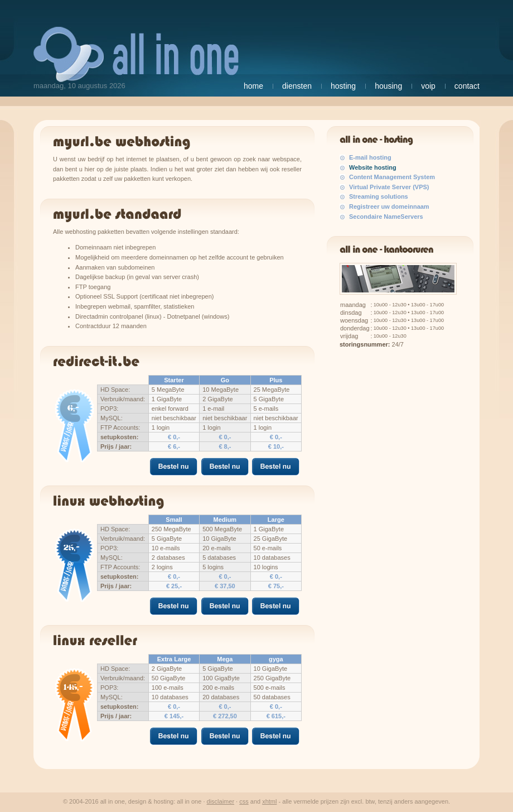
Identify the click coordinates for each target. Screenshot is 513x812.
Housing (388, 86)
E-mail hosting (370, 157)
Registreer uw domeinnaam (389, 206)
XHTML (269, 801)
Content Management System (392, 177)
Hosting (343, 86)
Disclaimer (221, 801)
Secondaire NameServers (386, 217)
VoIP (428, 86)
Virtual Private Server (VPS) (389, 187)
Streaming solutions (379, 196)
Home (253, 86)
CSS (244, 801)
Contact (467, 86)
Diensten (297, 86)
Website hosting (373, 167)
